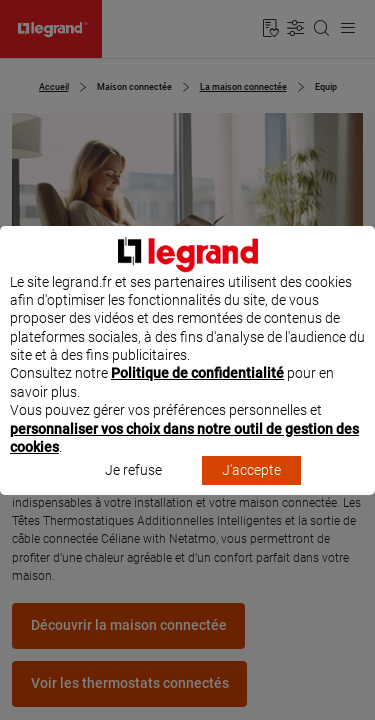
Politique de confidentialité (197, 392)
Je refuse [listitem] (133, 489)
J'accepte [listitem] (251, 489)
